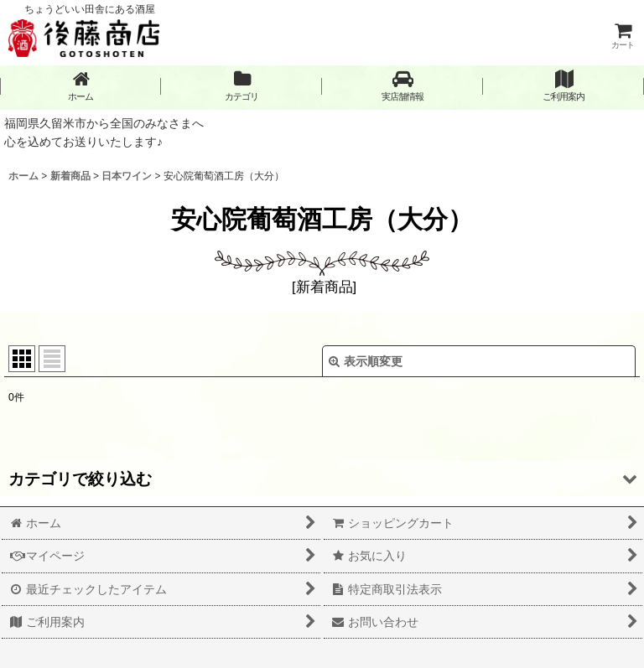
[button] (402, 86)
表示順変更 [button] (366, 361)
